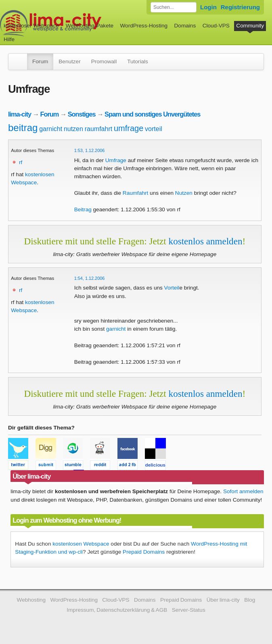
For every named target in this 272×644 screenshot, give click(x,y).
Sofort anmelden (243, 491)
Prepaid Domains (144, 552)
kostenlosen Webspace (81, 544)
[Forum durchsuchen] (174, 7)
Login (208, 7)
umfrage (129, 128)
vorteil (154, 129)
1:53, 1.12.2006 (90, 150)
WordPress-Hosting (144, 26)
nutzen (73, 129)
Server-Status (189, 610)
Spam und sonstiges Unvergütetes (152, 114)
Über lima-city (223, 600)
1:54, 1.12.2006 (90, 278)
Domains (185, 26)
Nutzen (184, 193)
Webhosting (31, 600)
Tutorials (138, 61)
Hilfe (9, 39)
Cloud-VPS (216, 26)
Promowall (104, 61)
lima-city (20, 114)
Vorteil (172, 288)
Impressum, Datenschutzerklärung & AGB (117, 610)
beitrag (23, 128)
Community (250, 26)
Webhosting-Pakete (90, 26)
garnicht (51, 129)
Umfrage (116, 160)
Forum (40, 61)
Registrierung (240, 7)
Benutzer (69, 61)
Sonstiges (82, 114)
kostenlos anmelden (206, 241)
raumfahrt (98, 129)
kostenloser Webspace (31, 26)
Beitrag (83, 209)
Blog (250, 600)
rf (21, 162)
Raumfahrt (135, 193)
